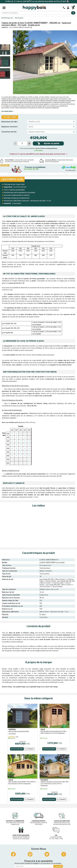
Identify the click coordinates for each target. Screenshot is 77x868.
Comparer (30, 749)
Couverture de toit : (9, 132)
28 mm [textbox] (31, 127)
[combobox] (51, 122)
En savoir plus (7, 111)
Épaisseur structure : (10, 127)
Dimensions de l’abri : (10, 122)
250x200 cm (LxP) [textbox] (34, 122)
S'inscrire (58, 866)
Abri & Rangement (7, 18)
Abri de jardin (19, 18)
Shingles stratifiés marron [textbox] (37, 132)
